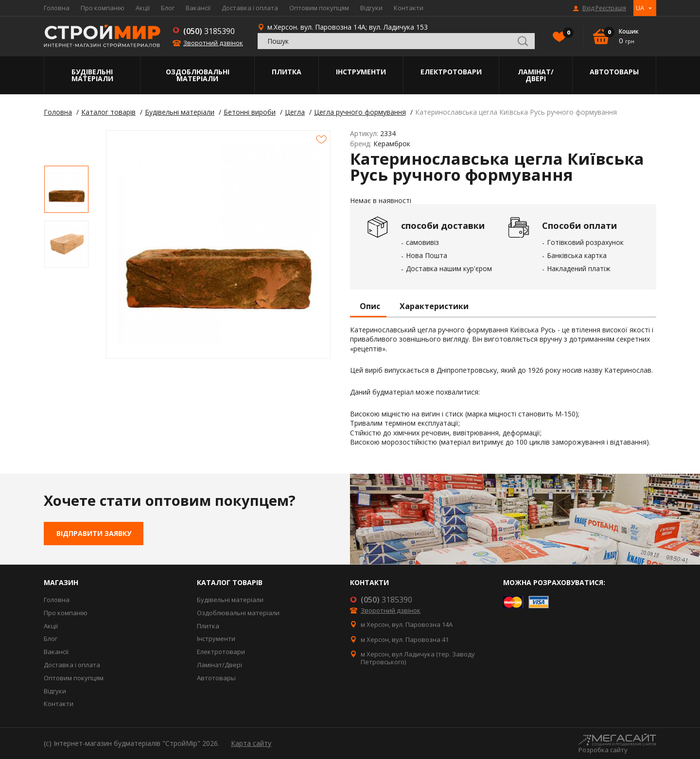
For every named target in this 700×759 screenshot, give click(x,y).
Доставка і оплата (250, 8)
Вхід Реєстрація (604, 8)
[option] (66, 189)
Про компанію (103, 8)
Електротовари (451, 72)
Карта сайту (251, 743)
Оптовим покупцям (319, 8)
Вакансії (198, 8)
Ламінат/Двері (536, 75)
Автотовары (614, 72)
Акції (143, 8)
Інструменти (361, 72)
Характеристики (434, 307)
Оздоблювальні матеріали (198, 75)
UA (640, 8)
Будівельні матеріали (92, 75)
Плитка (287, 72)
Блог (168, 8)
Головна (57, 8)
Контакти (409, 8)
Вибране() (566, 34)
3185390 (209, 31)
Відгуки (371, 8)
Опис (370, 307)
